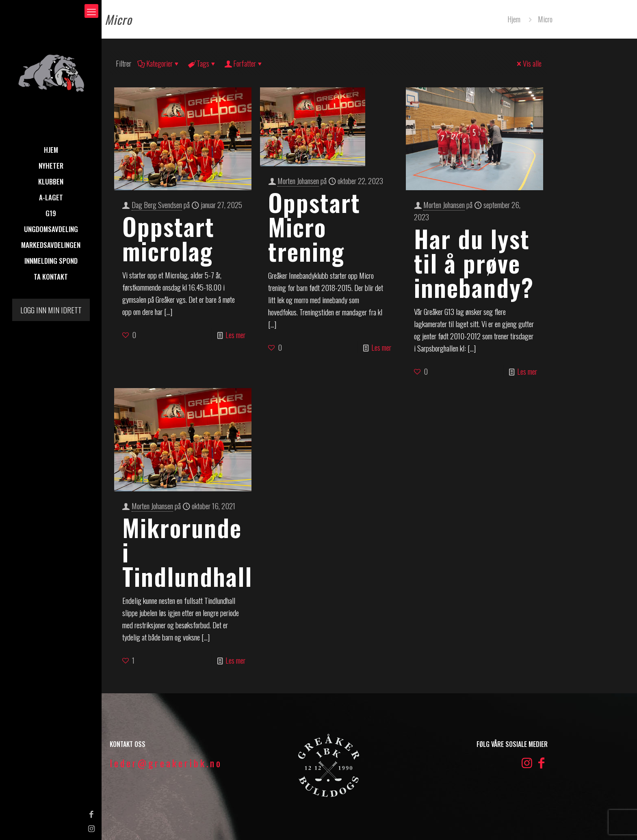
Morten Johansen (298, 180)
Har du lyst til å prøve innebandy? (474, 262)
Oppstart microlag (168, 238)
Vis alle (528, 63)
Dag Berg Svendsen (157, 204)
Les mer (235, 334)
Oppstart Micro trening (314, 226)
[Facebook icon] (10, 814)
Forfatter (244, 63)
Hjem (514, 19)
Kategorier (159, 63)
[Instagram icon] (10, 828)
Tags (202, 63)
